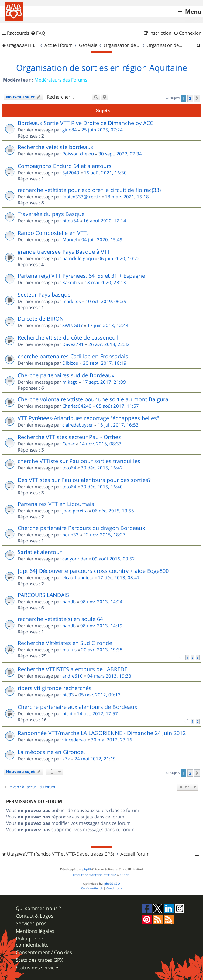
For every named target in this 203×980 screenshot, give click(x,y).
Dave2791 (73, 344)
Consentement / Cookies (44, 952)
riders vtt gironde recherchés (55, 688)
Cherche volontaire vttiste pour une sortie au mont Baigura (93, 399)
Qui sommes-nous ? (38, 908)
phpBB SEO (112, 884)
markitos (72, 301)
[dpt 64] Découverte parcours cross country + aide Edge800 (93, 571)
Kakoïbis (71, 282)
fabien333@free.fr (81, 197)
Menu (193, 12)
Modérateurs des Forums (61, 80)
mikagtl (70, 382)
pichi (67, 713)
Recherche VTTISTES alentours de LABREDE (72, 669)
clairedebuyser (78, 425)
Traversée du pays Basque (51, 214)
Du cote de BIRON (41, 319)
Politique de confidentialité (32, 942)
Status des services (38, 968)
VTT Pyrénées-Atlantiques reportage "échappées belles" (88, 418)
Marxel (70, 239)
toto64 (69, 468)
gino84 (70, 130)
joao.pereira (75, 511)
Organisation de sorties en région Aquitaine (102, 68)
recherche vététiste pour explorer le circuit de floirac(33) (89, 190)
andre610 (72, 676)
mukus (69, 650)
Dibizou (70, 363)
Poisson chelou (78, 154)
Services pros (31, 924)
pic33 (68, 695)
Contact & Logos (35, 916)
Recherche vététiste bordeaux (55, 147)
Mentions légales (35, 931)
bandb (69, 602)
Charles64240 (77, 406)
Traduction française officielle (94, 875)
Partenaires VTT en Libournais (56, 504)
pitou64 (71, 221)
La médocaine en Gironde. (51, 752)
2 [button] (190, 98)
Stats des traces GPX (39, 960)
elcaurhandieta (78, 577)
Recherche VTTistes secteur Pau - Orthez (69, 437)
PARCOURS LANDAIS (43, 595)
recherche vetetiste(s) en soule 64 (60, 619)
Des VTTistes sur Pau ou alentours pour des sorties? (84, 480)
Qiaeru (125, 875)
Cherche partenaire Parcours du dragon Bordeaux (81, 528)
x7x (66, 759)
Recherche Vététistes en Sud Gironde (65, 643)
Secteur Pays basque (44, 295)
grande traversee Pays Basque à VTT (64, 252)
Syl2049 (71, 173)
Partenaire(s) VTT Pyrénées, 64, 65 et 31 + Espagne (81, 276)
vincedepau (74, 740)
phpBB (87, 869)
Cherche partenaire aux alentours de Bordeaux (77, 707)
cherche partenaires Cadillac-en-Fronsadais (73, 356)
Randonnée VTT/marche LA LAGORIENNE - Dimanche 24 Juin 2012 (102, 733)
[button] (197, 98)
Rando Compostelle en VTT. (53, 233)
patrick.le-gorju (78, 258)
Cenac (69, 444)
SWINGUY (72, 325)
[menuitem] (38, 33)
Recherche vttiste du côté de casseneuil (68, 337)
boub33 (71, 535)
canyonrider (75, 559)
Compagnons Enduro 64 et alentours (65, 166)
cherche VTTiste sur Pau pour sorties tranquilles (79, 461)
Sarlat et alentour (40, 552)
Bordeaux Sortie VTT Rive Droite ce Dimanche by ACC (85, 123)
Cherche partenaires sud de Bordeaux (66, 375)
